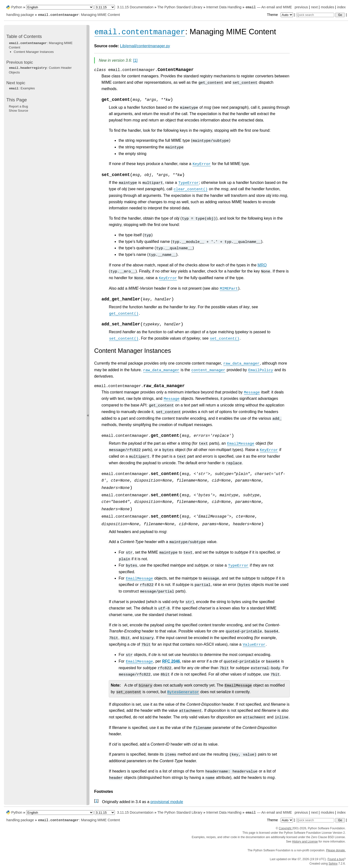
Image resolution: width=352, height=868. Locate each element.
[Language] (60, 7)
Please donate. (336, 850)
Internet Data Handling (224, 7)
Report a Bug (18, 106)
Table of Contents (24, 36)
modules (327, 7)
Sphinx (333, 864)
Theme (280, 15)
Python (17, 7)
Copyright (285, 828)
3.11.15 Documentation (135, 7)
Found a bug (336, 859)
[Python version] (105, 7)
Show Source (18, 111)
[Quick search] (315, 15)
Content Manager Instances (34, 52)
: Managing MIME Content (79, 15)
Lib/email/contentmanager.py (145, 46)
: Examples (22, 88)
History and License (305, 842)
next (314, 7)
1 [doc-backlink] (96, 801)
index (341, 7)
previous (301, 7)
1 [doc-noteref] (135, 60)
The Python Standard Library (180, 7)
